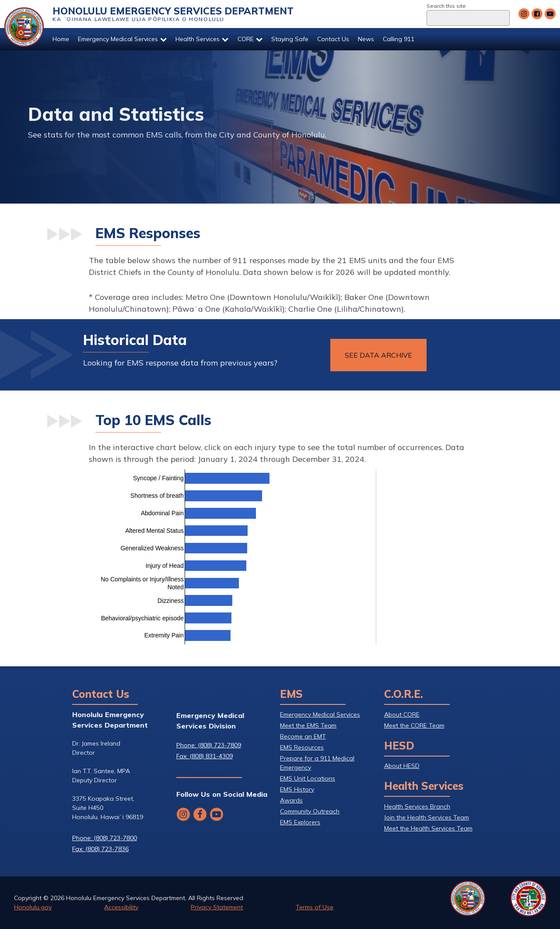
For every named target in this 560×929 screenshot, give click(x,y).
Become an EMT (303, 736)
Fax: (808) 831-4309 (205, 756)
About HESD (402, 766)
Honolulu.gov (33, 907)
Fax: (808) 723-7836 (100, 849)
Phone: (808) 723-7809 (209, 745)
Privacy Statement (217, 907)
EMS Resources (302, 747)
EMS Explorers (300, 822)
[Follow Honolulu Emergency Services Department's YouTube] (550, 14)
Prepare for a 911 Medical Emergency (317, 763)
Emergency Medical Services (122, 39)
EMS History (297, 789)
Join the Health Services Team (427, 817)
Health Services (202, 39)
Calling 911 (399, 39)
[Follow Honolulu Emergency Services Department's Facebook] (537, 14)
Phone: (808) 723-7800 (105, 838)
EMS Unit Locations (308, 778)
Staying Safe (290, 39)
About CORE (402, 714)
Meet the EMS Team (308, 725)
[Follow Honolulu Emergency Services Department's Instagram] (524, 14)
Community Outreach (310, 811)
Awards (291, 800)
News (366, 39)
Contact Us (333, 39)
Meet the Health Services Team (428, 828)
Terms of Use (315, 907)
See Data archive (378, 355)
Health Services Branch (417, 806)
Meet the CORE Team (414, 725)
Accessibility (121, 907)
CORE (250, 39)
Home (61, 39)
